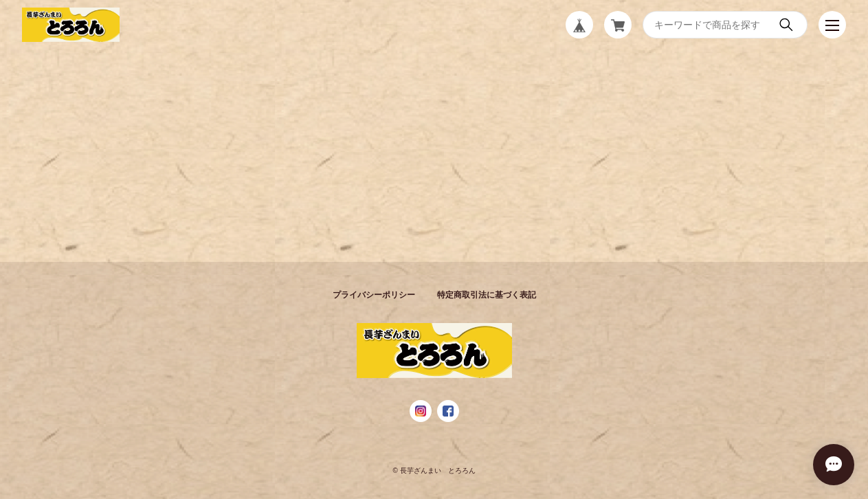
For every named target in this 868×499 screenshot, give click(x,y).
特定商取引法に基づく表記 (487, 295)
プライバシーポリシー (374, 295)
